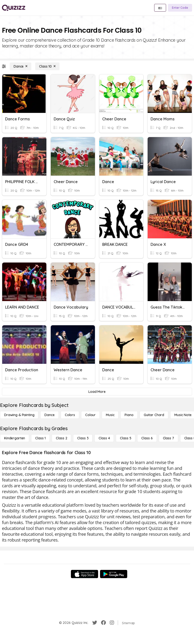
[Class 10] (47, 66)
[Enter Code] (180, 8)
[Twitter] (95, 623)
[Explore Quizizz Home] (14, 8)
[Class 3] (83, 438)
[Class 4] (104, 438)
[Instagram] (112, 623)
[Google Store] (114, 574)
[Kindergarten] (15, 438)
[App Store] (84, 574)
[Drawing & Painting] (19, 415)
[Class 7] (169, 438)
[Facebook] (103, 623)
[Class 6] (147, 438)
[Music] (110, 415)
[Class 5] (126, 438)
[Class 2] (61, 438)
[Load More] (97, 392)
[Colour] (90, 415)
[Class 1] (40, 438)
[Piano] (129, 415)
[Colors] (70, 415)
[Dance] (21, 66)
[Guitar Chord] (154, 415)
